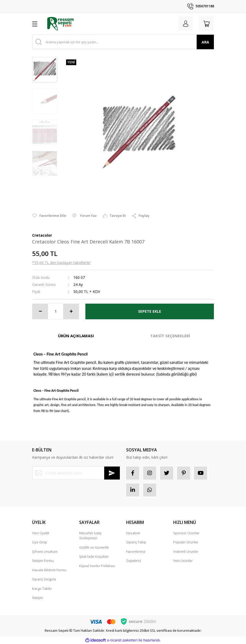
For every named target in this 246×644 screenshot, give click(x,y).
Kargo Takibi (42, 588)
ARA (205, 42)
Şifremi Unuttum (45, 551)
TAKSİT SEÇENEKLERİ (170, 336)
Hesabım (133, 533)
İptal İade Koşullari (94, 556)
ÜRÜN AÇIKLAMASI (76, 336)
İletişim (38, 598)
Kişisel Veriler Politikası (97, 566)
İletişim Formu (43, 561)
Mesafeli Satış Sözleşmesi (90, 536)
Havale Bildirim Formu (49, 570)
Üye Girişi (40, 542)
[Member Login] (186, 24)
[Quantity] (56, 311)
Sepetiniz (134, 561)
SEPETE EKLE (150, 311)
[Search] (123, 42)
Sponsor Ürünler (186, 533)
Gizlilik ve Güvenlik (94, 547)
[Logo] (60, 24)
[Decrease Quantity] (40, 311)
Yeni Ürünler (183, 561)
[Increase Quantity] (71, 311)
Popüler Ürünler (186, 542)
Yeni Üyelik (41, 533)
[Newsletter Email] (76, 473)
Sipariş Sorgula (44, 579)
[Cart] (207, 24)
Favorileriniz (136, 551)
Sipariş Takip (136, 542)
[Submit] (112, 473)
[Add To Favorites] (49, 216)
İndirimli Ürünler (186, 551)
